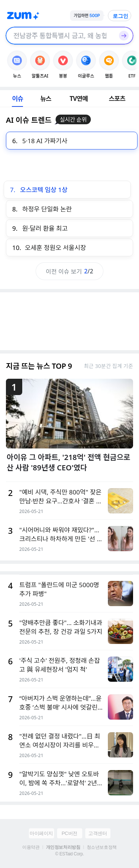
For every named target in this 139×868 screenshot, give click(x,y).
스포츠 (117, 98)
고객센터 (97, 833)
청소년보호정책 (102, 847)
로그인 (120, 16)
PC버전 (69, 833)
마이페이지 (41, 833)
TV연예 (79, 98)
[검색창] (60, 36)
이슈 (17, 98)
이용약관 (31, 847)
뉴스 (46, 98)
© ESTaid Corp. (69, 854)
